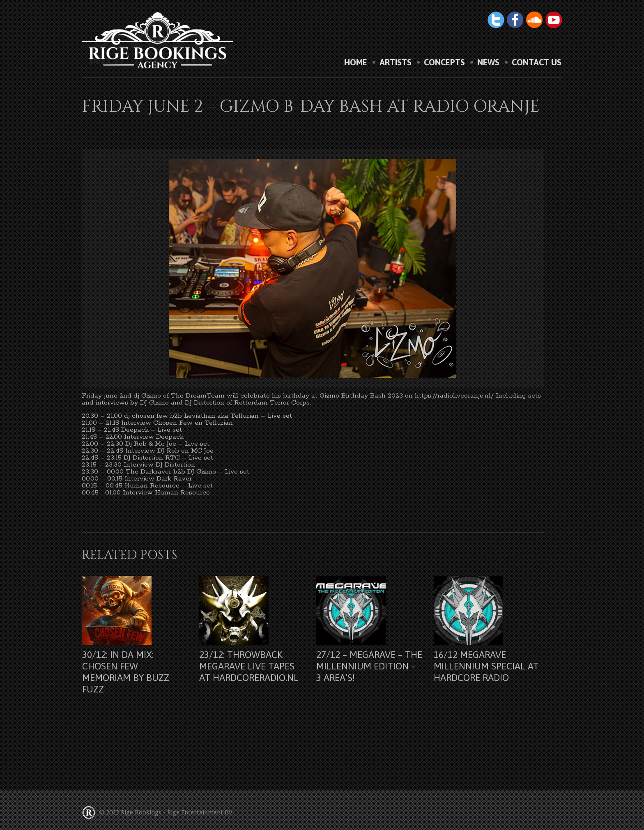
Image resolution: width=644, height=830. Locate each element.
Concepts (444, 62)
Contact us (537, 62)
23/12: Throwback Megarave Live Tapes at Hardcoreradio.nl (249, 666)
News (488, 62)
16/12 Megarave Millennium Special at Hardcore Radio (486, 666)
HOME (356, 62)
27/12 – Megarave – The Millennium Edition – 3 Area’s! (369, 666)
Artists (396, 62)
